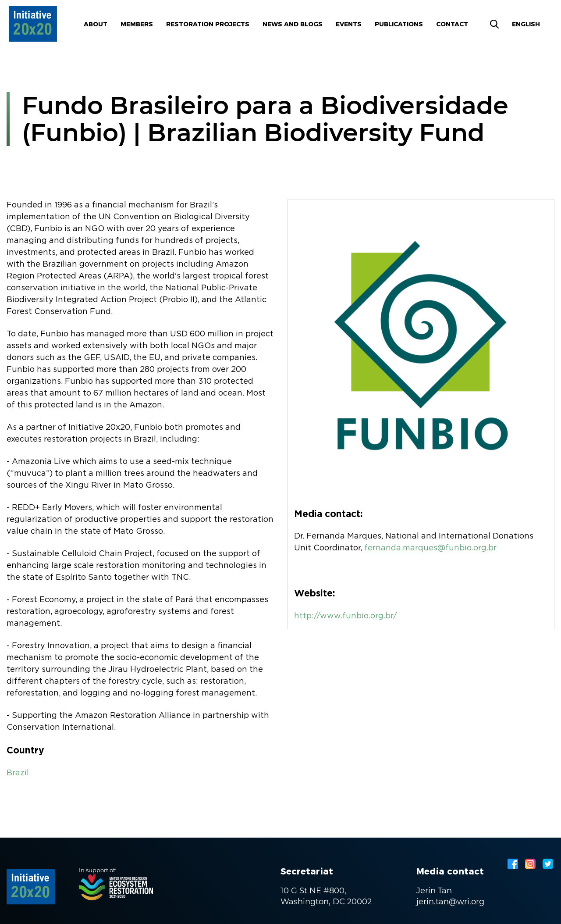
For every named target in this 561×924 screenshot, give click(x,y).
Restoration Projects (208, 24)
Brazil (18, 773)
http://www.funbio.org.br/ (346, 616)
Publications (399, 24)
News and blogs (293, 24)
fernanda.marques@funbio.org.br (430, 548)
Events (349, 24)
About (96, 24)
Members (137, 24)
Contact (452, 24)
